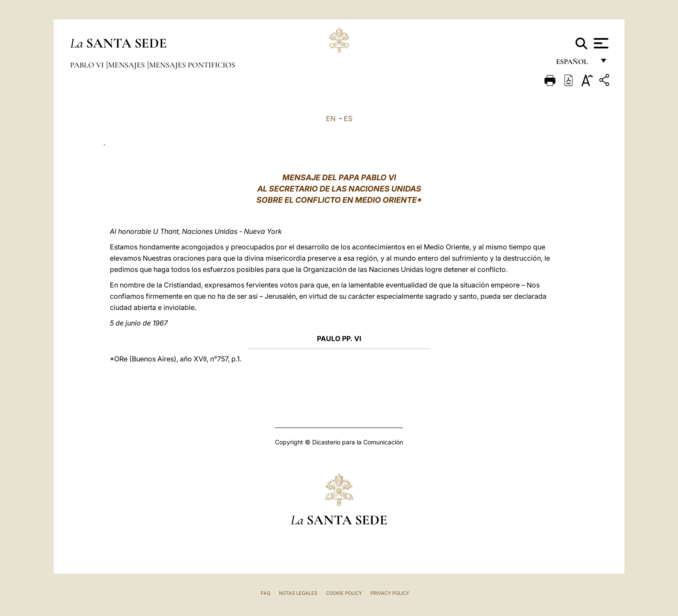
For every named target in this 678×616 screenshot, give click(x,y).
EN (331, 118)
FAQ (265, 593)
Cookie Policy (344, 593)
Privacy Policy (390, 593)
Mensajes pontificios (192, 65)
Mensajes (127, 65)
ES (348, 118)
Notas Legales (298, 593)
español (575, 64)
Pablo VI (88, 65)
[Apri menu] (600, 43)
